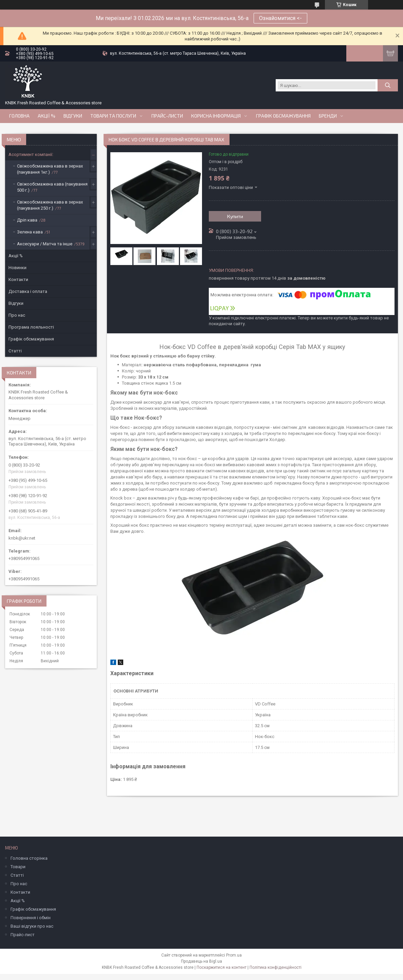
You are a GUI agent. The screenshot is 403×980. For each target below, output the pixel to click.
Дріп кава (27, 220)
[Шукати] (388, 85)
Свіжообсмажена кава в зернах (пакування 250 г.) (50, 205)
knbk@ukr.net (22, 538)
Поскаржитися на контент (222, 967)
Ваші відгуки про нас (32, 926)
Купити (235, 216)
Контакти (18, 279)
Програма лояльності (31, 327)
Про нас (17, 315)
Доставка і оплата (28, 291)
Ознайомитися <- (280, 18)
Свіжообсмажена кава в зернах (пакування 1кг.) (50, 169)
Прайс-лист (23, 935)
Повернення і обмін (31, 918)
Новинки (17, 268)
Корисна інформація (216, 116)
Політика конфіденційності (276, 967)
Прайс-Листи (167, 116)
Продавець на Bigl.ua (201, 961)
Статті (15, 351)
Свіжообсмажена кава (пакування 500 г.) (52, 187)
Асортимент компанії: (31, 154)
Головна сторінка (29, 858)
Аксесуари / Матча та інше (45, 244)
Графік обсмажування (283, 116)
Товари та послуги (113, 116)
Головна (19, 116)
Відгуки (73, 116)
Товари (18, 867)
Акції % (16, 256)
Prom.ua (234, 955)
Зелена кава (30, 232)
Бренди (328, 116)
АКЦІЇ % (47, 116)
